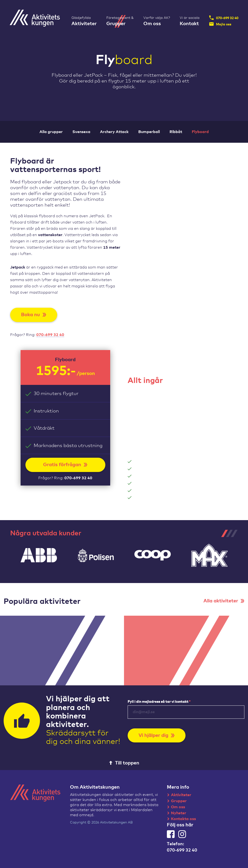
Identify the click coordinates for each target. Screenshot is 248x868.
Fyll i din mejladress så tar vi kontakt (159, 702)
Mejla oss (220, 24)
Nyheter (179, 813)
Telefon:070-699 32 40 (182, 847)
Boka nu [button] (34, 315)
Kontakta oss (183, 819)
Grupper (179, 801)
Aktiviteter (181, 795)
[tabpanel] (39, 555)
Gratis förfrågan (65, 465)
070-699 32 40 (224, 18)
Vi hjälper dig (157, 735)
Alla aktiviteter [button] (224, 601)
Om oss (178, 807)
